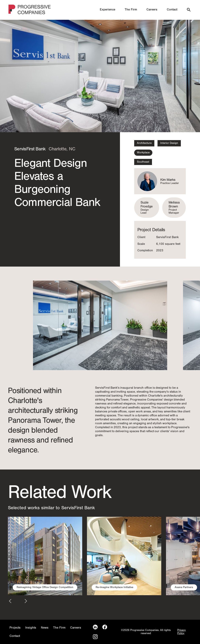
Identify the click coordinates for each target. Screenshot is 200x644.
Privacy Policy (182, 632)
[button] (50, 325)
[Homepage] (30, 10)
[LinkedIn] (95, 627)
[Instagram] (95, 637)
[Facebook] (105, 627)
